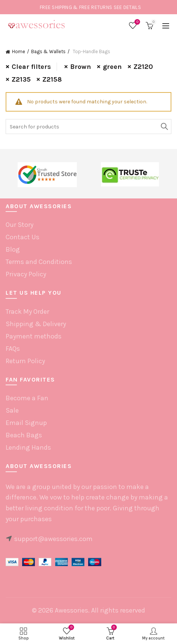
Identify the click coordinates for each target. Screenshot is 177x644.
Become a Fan (27, 398)
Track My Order (27, 312)
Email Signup (26, 423)
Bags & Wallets (48, 51)
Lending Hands (28, 447)
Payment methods (34, 336)
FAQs (13, 349)
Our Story (19, 225)
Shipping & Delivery (36, 324)
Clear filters (31, 67)
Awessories (71, 610)
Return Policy (25, 361)
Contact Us (22, 237)
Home (19, 51)
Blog (13, 249)
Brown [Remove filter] (81, 67)
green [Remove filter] (112, 67)
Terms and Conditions (39, 262)
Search (164, 127)
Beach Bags (24, 435)
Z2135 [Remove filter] (21, 79)
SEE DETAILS (127, 7)
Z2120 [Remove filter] (143, 67)
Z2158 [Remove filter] (52, 79)
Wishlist (137, 22)
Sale (12, 410)
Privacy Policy (26, 274)
